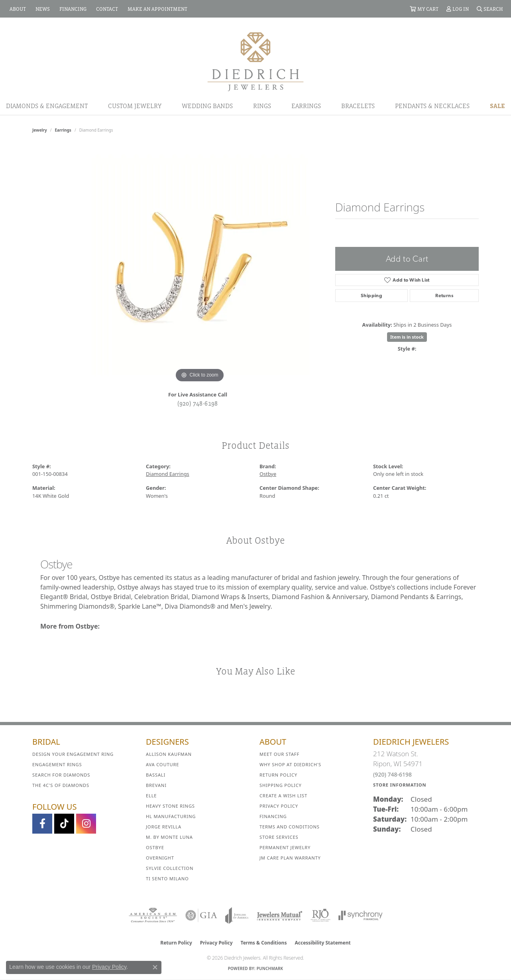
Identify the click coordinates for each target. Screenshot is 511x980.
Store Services (279, 837)
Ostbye (268, 474)
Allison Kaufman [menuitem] (169, 754)
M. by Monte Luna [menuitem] (169, 837)
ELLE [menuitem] (151, 796)
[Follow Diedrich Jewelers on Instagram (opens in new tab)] (86, 824)
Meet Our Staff (279, 754)
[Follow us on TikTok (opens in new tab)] (64, 824)
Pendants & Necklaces (432, 106)
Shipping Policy (281, 785)
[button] (424, 9)
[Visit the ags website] (153, 915)
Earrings (306, 106)
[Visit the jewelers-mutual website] (280, 915)
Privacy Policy (279, 806)
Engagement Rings (57, 764)
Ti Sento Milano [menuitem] (167, 878)
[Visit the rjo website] (320, 915)
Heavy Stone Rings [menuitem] (170, 806)
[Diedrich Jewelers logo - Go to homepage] (255, 61)
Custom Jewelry (135, 106)
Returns (444, 296)
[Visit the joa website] (237, 915)
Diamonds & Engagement (47, 106)
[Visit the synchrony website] (361, 915)
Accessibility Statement (322, 943)
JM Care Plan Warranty (290, 858)
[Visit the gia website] (201, 915)
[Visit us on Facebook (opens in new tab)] (42, 824)
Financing (273, 816)
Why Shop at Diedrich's (290, 764)
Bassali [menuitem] (156, 775)
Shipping (371, 296)
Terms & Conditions (264, 943)
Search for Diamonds (61, 775)
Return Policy (278, 775)
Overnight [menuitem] (160, 858)
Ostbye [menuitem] (155, 847)
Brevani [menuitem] (156, 785)
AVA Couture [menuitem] (162, 764)
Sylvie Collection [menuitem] (170, 868)
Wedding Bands (207, 106)
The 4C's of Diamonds (61, 785)
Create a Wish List (283, 796)
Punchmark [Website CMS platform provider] (270, 968)
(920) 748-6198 (198, 403)
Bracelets (358, 106)
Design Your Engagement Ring (73, 754)
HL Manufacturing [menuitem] (171, 816)
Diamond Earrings (168, 474)
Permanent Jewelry (285, 847)
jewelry (40, 130)
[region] (200, 265)
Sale (497, 106)
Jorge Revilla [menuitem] (164, 827)
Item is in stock (407, 337)
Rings (262, 106)
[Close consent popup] (155, 967)
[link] (17, 9)
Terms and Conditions (290, 827)
